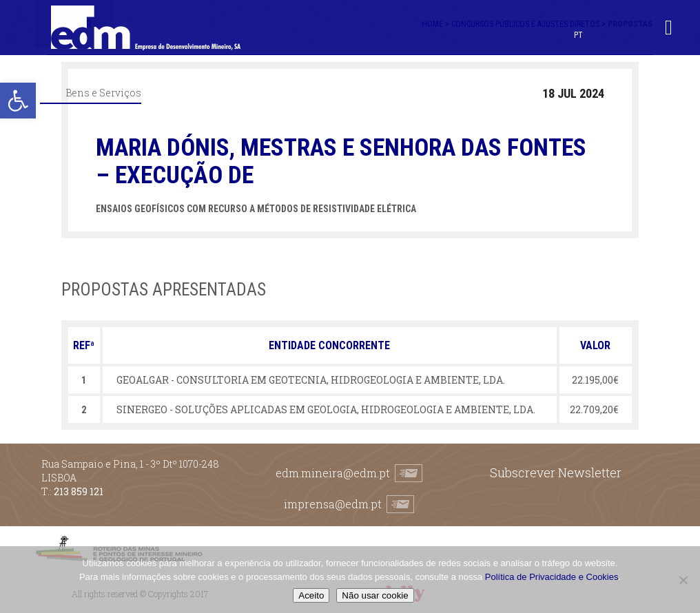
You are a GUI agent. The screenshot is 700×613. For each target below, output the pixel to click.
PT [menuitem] (578, 35)
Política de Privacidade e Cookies (552, 577)
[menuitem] (578, 35)
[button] (18, 101)
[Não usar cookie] (683, 580)
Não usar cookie (375, 595)
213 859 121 (79, 491)
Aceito (311, 595)
